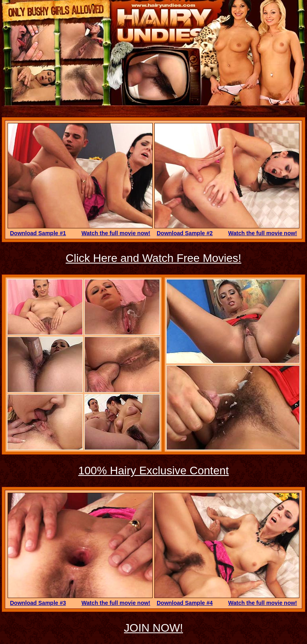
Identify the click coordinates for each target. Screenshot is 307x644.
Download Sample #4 (185, 603)
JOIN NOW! (153, 628)
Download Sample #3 (38, 603)
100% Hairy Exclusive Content (154, 471)
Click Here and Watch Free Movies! (153, 258)
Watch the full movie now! (116, 233)
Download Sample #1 (38, 233)
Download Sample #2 (185, 233)
